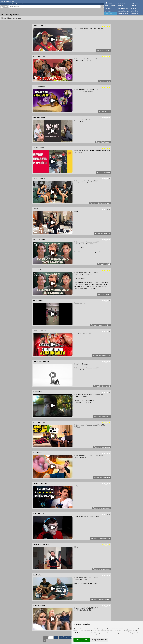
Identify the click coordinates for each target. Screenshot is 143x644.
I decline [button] (86, 640)
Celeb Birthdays (123, 11)
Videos (108, 8)
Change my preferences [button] (99, 640)
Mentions (108, 11)
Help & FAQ (135, 3)
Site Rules (122, 3)
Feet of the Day (123, 8)
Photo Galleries (110, 6)
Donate (134, 6)
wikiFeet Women (110, 14)
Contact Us (135, 14)
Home (110, 3)
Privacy (134, 8)
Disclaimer (135, 11)
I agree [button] (77, 640)
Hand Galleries (123, 14)
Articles (121, 6)
